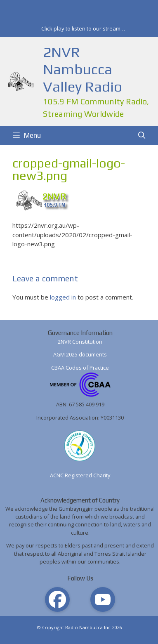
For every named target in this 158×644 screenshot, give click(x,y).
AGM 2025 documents (80, 354)
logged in (63, 297)
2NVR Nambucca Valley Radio (83, 69)
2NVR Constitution (80, 342)
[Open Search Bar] (141, 136)
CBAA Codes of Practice (80, 368)
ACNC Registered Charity (80, 475)
